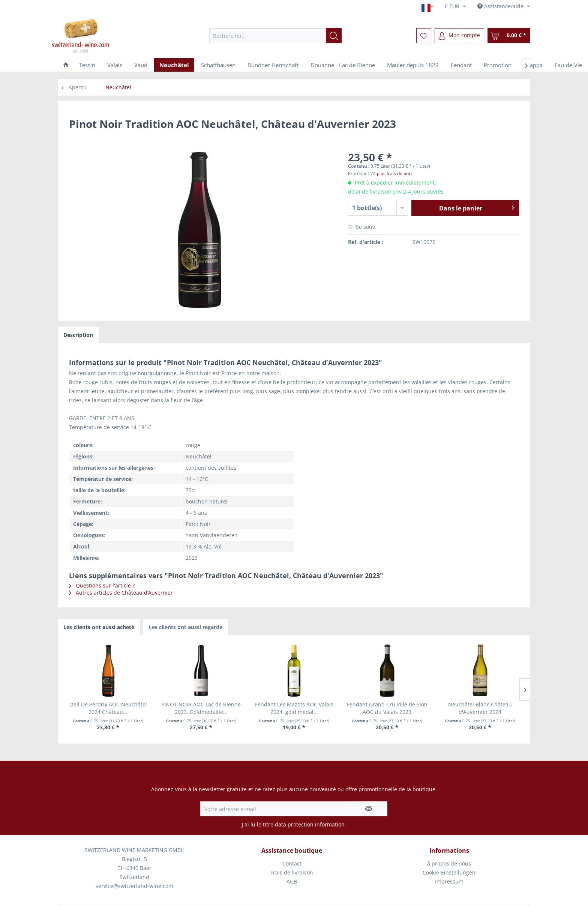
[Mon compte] (459, 36)
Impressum (449, 881)
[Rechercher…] (275, 36)
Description (78, 335)
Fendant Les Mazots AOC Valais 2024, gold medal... (294, 708)
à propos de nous (449, 863)
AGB (292, 881)
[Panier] (509, 36)
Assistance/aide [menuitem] (501, 6)
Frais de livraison (292, 872)
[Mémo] (424, 36)
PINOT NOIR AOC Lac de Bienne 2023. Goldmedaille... (201, 708)
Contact (292, 863)
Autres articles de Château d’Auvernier (121, 593)
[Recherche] (334, 36)
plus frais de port (394, 174)
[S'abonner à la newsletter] (369, 809)
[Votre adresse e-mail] (275, 809)
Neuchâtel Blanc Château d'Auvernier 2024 (480, 708)
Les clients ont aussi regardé (186, 627)
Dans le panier (477, 207)
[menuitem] (275, 36)
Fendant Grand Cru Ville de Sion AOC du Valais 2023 (387, 708)
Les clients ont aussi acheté (99, 627)
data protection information (310, 824)
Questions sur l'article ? (102, 585)
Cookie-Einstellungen (449, 872)
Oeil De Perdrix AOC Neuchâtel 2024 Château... (108, 708)
